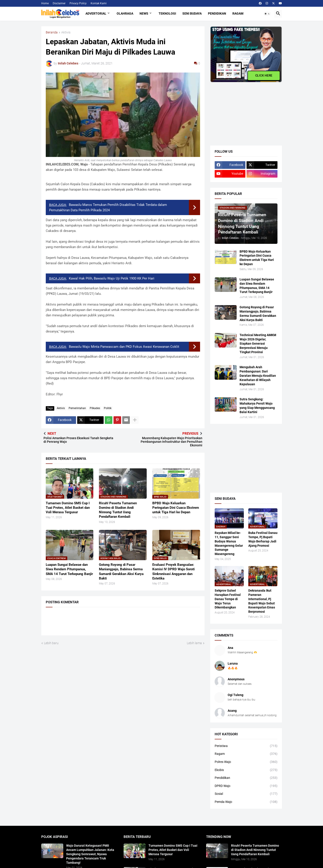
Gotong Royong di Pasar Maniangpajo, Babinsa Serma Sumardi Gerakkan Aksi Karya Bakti (121, 572)
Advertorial (96, 13)
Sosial (246, 794)
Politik (108, 408)
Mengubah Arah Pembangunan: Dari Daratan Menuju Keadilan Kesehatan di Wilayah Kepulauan (258, 376)
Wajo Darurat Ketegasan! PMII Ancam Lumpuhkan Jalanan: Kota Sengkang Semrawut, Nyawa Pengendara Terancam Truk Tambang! (90, 854)
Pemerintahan (77, 408)
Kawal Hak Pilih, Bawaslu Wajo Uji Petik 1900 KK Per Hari (112, 278)
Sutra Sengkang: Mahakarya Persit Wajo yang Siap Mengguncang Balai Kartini (257, 406)
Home (45, 3)
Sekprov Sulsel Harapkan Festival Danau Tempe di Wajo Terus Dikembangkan (228, 599)
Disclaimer (59, 3)
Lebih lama (194, 643)
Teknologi (167, 13)
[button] (267, 14)
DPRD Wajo (246, 786)
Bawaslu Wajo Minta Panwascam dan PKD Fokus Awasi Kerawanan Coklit (124, 347)
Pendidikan (217, 13)
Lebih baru (51, 643)
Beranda (52, 32)
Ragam (238, 13)
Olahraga (125, 13)
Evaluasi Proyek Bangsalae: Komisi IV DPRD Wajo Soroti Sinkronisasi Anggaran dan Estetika (174, 572)
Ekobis (246, 770)
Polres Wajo (246, 762)
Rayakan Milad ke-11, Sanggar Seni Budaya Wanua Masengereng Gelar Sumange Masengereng (229, 543)
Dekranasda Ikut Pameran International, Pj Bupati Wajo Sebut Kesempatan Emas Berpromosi (262, 601)
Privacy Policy (78, 3)
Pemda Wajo (246, 802)
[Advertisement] (244, 110)
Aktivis (66, 32)
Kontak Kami (99, 3)
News (144, 13)
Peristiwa (246, 746)
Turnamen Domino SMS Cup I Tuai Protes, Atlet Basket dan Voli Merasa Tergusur (68, 508)
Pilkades (95, 408)
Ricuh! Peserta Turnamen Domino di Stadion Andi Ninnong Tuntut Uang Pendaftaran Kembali (118, 510)
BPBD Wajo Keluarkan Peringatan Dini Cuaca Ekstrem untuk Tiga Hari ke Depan (176, 508)
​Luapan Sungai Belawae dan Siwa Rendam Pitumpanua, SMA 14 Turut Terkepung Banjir (69, 569)
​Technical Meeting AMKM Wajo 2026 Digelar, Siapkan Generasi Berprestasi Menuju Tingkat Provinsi (258, 344)
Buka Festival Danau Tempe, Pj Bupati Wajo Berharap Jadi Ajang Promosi (263, 539)
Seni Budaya (192, 13)
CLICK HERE (264, 75)
